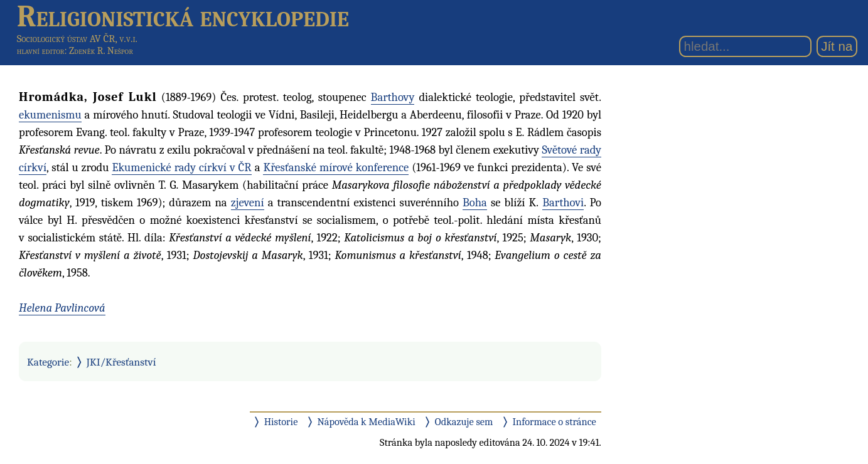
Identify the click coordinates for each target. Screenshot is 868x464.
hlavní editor (41, 51)
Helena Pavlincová (62, 308)
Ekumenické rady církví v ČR (181, 167)
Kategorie (48, 362)
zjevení (248, 203)
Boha (475, 203)
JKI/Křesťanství (121, 362)
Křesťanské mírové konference (336, 167)
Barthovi (563, 203)
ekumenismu (50, 115)
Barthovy (393, 97)
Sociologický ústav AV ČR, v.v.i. (77, 39)
